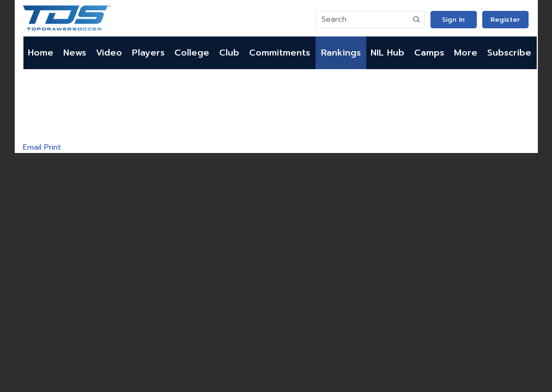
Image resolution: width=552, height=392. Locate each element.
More (466, 53)
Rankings (341, 53)
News (75, 53)
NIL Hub (387, 53)
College (192, 53)
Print (53, 147)
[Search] (362, 20)
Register (505, 20)
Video (109, 53)
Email (32, 147)
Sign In (453, 20)
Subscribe (509, 53)
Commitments (280, 53)
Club (229, 53)
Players (148, 53)
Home (41, 53)
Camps (429, 53)
